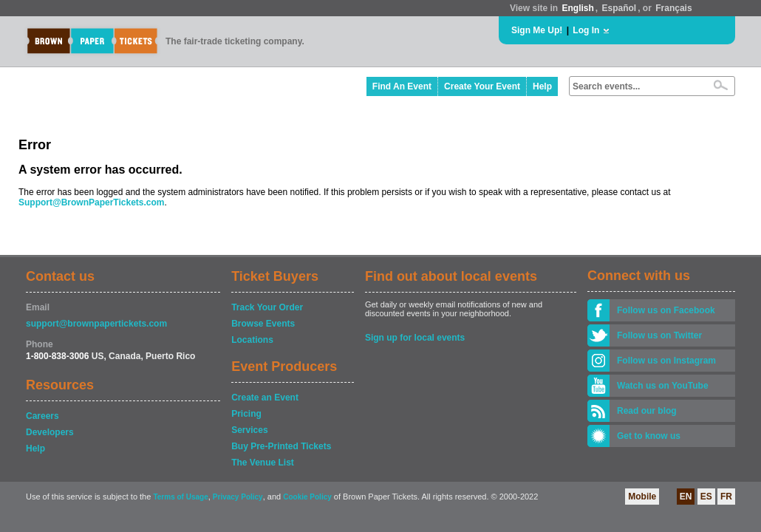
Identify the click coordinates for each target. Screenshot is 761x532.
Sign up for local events (415, 338)
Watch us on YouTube (663, 386)
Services (249, 430)
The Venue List (263, 463)
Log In (586, 30)
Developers (50, 432)
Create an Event (265, 398)
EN (686, 497)
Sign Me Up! (537, 30)
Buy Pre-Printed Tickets (281, 446)
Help (542, 86)
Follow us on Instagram (666, 361)
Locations (252, 340)
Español (620, 8)
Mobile (642, 497)
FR (726, 497)
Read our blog (647, 411)
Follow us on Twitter (659, 335)
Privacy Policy (238, 497)
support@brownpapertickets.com (96, 324)
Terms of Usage (180, 497)
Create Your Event (482, 86)
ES (706, 497)
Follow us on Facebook (666, 310)
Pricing (246, 414)
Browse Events (263, 324)
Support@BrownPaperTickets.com (92, 202)
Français (673, 8)
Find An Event (402, 86)
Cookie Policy (307, 497)
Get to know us (649, 436)
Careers (42, 416)
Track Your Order (267, 307)
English (577, 8)
